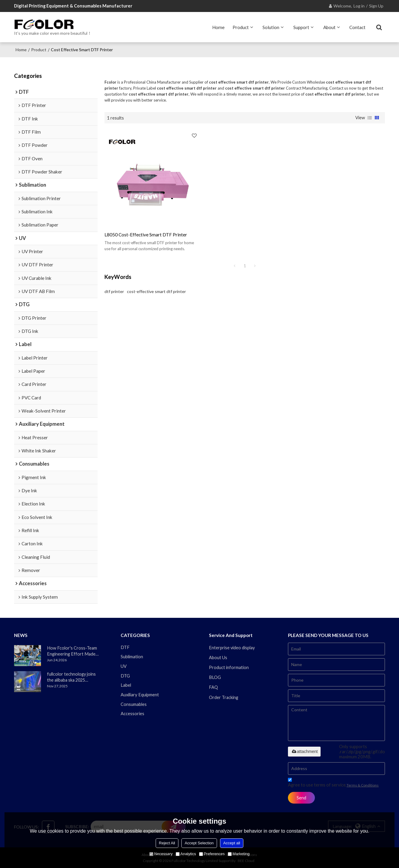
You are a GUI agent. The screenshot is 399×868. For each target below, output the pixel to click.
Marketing (239, 854)
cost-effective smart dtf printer (156, 285)
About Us (218, 657)
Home (218, 27)
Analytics (186, 854)
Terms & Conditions (363, 785)
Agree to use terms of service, (333, 783)
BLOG (215, 677)
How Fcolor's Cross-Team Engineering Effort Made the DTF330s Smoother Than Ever (72, 651)
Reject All (167, 843)
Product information (229, 667)
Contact (357, 27)
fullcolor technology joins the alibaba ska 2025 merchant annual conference (72, 677)
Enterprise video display (232, 647)
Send (302, 797)
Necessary (161, 854)
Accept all (232, 843)
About (329, 27)
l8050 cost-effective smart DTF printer (146, 228)
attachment (304, 751)
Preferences (212, 854)
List (370, 117)
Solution (271, 27)
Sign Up (376, 6)
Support (301, 27)
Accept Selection (199, 843)
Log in (359, 6)
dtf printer (114, 285)
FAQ (213, 687)
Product (241, 27)
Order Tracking (224, 697)
